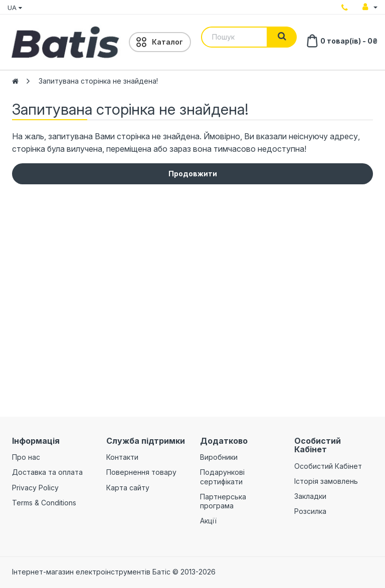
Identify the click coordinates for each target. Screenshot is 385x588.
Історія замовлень (326, 481)
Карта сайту (128, 488)
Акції (208, 521)
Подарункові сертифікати (222, 477)
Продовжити (193, 174)
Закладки (310, 496)
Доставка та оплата (47, 472)
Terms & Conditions (44, 503)
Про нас (26, 457)
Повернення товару (141, 472)
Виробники (219, 457)
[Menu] (160, 42)
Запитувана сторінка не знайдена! (98, 81)
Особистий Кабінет (328, 466)
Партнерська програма (223, 501)
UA (15, 8)
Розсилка (310, 511)
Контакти (122, 457)
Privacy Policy (35, 488)
